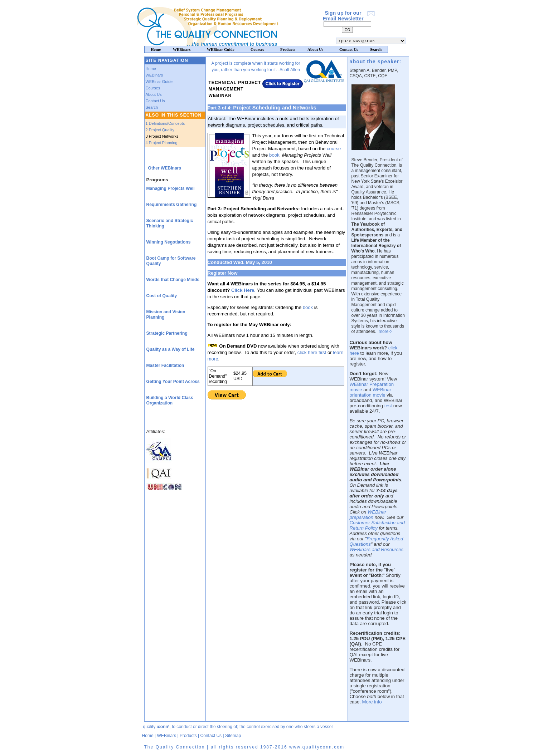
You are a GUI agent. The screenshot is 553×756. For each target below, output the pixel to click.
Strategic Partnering (167, 333)
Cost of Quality (162, 296)
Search (152, 107)
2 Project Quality (160, 130)
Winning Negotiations (169, 242)
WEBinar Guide (159, 82)
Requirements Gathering (172, 205)
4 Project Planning (162, 143)
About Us (154, 94)
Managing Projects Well (171, 188)
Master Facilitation (165, 365)
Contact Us (155, 101)
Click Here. (243, 290)
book (274, 155)
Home (151, 69)
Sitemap (233, 736)
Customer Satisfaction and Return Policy (377, 525)
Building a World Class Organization (170, 400)
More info (372, 702)
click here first (312, 352)
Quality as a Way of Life (171, 349)
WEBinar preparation (368, 515)
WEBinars (154, 75)
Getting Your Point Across (173, 382)
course (334, 149)
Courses (153, 88)
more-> (386, 332)
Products (188, 736)
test (388, 406)
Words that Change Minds (173, 280)
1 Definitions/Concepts (165, 123)
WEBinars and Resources (377, 549)
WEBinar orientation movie (370, 392)
